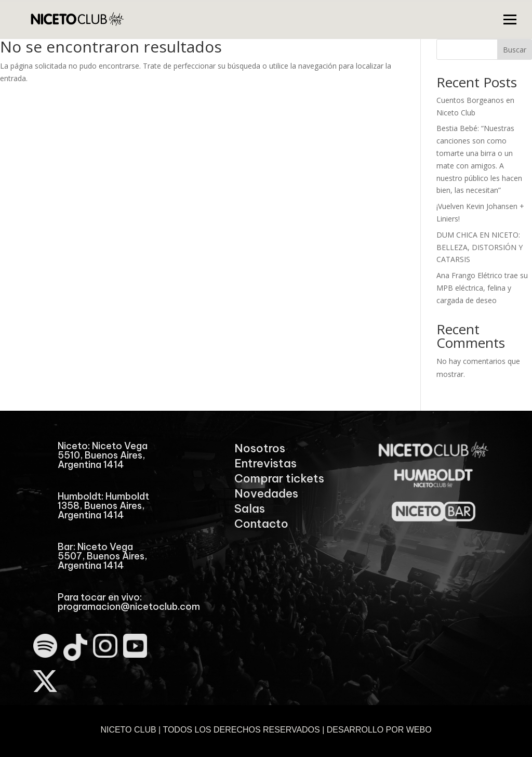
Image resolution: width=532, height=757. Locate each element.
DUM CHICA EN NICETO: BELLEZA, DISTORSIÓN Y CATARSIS (480, 247)
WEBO (419, 730)
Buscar (515, 50)
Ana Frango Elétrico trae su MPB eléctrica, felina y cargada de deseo (482, 288)
